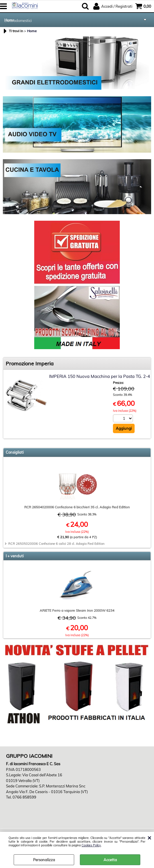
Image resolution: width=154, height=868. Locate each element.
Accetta (110, 860)
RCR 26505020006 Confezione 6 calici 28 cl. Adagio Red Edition (56, 544)
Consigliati (15, 452)
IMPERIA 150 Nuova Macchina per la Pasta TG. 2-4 (100, 376)
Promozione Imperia (30, 364)
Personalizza (44, 860)
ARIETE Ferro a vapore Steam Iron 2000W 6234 (77, 610)
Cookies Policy (91, 845)
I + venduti (15, 556)
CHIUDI (149, 838)
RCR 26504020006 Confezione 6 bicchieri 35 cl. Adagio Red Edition (77, 507)
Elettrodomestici (19, 21)
